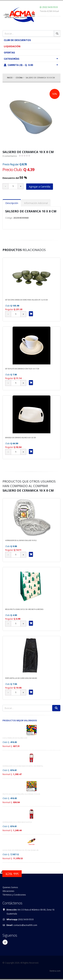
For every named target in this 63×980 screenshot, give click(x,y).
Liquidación (12, 46)
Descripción (12, 203)
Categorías (32, 59)
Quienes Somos (10, 887)
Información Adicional (36, 203)
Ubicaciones (8, 891)
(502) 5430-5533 (50, 7)
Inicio (10, 78)
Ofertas (9, 52)
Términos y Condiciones (14, 895)
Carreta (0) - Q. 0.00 (32, 65)
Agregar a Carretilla (40, 187)
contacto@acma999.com (25, 925)
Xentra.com (55, 971)
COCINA (19, 78)
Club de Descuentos (17, 40)
